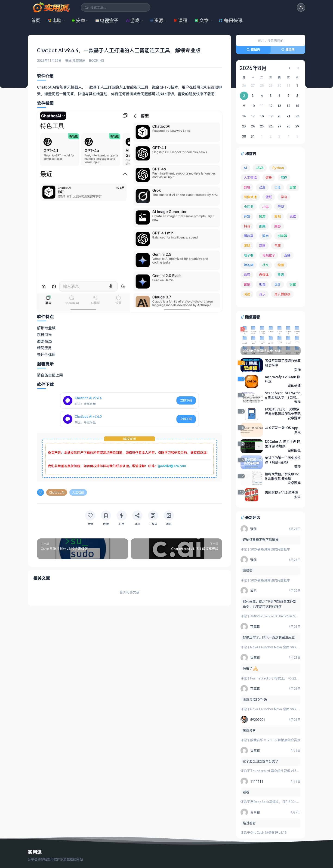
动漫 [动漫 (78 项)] (262, 187)
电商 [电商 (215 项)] (277, 246)
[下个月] (298, 68)
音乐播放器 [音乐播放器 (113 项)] (282, 294)
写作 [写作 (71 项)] (284, 178)
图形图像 (294, 450)
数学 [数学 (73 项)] (265, 236)
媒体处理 (294, 386)
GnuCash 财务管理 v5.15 (268, 832)
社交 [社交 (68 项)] (265, 265)
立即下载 (186, 400)
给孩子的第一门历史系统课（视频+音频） (283, 460)
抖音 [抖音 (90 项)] (247, 226)
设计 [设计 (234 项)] (277, 284)
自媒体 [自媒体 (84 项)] (264, 275)
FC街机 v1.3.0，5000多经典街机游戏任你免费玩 (283, 411)
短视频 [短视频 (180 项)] (249, 265)
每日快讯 (231, 20)
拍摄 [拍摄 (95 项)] (262, 226)
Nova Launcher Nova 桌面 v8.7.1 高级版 (280, 647)
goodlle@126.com (172, 466)
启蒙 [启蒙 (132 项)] (293, 187)
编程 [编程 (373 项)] (247, 275)
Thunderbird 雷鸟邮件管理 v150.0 (275, 771)
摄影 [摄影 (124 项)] (277, 226)
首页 (36, 20)
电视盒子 (107, 20)
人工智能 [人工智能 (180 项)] (250, 178)
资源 (157, 20)
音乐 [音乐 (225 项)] (262, 294)
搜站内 (253, 49)
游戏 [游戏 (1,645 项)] (247, 246)
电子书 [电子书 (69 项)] (249, 255)
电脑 (55, 20)
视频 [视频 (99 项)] (262, 284)
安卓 (78, 20)
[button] (301, 7)
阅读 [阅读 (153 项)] (247, 294)
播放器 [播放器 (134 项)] (249, 236)
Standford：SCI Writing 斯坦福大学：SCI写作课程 (283, 395)
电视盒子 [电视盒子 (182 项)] (269, 255)
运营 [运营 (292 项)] (293, 284)
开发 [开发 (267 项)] (247, 216)
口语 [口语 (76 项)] (277, 187)
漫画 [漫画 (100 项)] (262, 246)
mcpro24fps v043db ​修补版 (283, 379)
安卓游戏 (294, 418)
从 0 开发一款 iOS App (282, 428)
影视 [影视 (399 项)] (277, 216)
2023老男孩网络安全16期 (261, 351)
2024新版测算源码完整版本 (270, 549)
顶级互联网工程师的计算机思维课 (283, 363)
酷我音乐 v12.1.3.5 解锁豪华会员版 (275, 740)
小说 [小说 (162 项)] (265, 207)
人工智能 (78, 492)
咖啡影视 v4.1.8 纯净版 (281, 493)
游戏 (133, 20)
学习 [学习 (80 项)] (284, 197)
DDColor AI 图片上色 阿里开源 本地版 (283, 444)
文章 (202, 20)
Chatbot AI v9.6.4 (88, 398)
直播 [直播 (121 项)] (287, 255)
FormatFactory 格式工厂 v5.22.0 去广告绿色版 (285, 678)
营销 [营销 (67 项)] (247, 284)
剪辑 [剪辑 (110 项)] (247, 187)
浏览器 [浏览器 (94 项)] (282, 236)
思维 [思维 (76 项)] (293, 216)
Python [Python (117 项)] (278, 168)
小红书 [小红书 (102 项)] (249, 207)
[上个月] (289, 68)
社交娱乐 (79, 60)
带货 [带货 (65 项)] (281, 207)
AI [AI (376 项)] (245, 168)
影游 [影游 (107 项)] (262, 216)
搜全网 (288, 49)
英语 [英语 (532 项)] (281, 275)
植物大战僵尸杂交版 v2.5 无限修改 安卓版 (282, 476)
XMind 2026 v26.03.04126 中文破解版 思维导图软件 (288, 616)
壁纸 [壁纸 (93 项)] (269, 197)
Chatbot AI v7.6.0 (88, 416)
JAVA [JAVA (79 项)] (260, 168)
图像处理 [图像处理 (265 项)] (250, 197)
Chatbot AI (57, 492)
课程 (180, 20)
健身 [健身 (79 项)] (269, 178)
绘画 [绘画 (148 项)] (281, 265)
